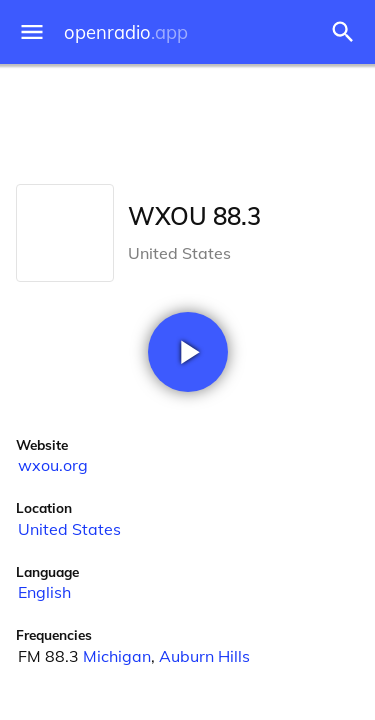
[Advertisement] (187, 120)
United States (69, 529)
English (44, 592)
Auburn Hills (204, 656)
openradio (126, 32)
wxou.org (53, 465)
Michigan (117, 656)
